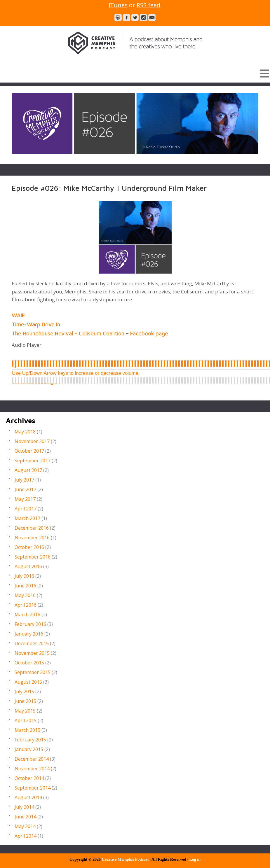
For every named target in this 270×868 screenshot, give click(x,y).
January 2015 (29, 749)
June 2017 (25, 489)
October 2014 (29, 778)
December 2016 (32, 528)
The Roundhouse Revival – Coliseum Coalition (68, 333)
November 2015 (32, 653)
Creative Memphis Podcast (135, 43)
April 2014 (26, 836)
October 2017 (29, 451)
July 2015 (24, 692)
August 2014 (28, 797)
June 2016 (25, 586)
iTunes (118, 5)
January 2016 (29, 634)
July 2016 (24, 576)
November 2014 (32, 769)
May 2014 (25, 826)
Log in (195, 859)
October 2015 (29, 663)
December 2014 (32, 759)
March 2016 (27, 615)
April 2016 (26, 605)
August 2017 (28, 470)
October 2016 (29, 547)
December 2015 (32, 643)
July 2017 (24, 480)
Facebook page (150, 333)
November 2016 (32, 538)
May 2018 (25, 432)
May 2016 (25, 595)
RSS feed (148, 5)
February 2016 (30, 624)
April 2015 (26, 720)
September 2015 (33, 672)
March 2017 (27, 518)
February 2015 (30, 740)
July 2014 (24, 807)
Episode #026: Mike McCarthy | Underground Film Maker (109, 188)
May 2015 (25, 711)
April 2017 (26, 509)
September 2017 (33, 461)
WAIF (19, 315)
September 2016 (33, 557)
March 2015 (27, 730)
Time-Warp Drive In (37, 324)
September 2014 (33, 788)
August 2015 (28, 682)
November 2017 (32, 441)
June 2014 (25, 817)
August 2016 (28, 566)
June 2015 (25, 701)
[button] (135, 73)
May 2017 (25, 499)
